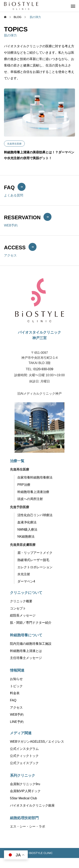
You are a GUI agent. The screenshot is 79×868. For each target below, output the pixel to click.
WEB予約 (17, 715)
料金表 (15, 693)
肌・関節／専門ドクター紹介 (31, 623)
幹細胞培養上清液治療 (33, 492)
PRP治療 (24, 485)
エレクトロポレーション (35, 567)
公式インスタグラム (24, 749)
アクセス (16, 708)
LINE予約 (17, 722)
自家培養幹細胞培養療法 (35, 477)
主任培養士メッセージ (26, 658)
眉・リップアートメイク (35, 553)
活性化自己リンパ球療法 (35, 515)
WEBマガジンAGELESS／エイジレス (37, 742)
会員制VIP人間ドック (25, 791)
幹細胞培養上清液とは (26, 651)
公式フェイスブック (24, 763)
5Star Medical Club (23, 798)
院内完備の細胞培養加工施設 (31, 644)
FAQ (13, 700)
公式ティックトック (24, 756)
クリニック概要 (21, 601)
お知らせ (16, 679)
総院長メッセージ (23, 615)
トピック (16, 686)
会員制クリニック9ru (25, 784)
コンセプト (18, 608)
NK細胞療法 (26, 537)
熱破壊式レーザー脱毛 (33, 560)
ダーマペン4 (26, 581)
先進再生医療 (14, 144)
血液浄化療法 (27, 522)
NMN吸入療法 (27, 530)
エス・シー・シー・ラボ (28, 826)
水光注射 (24, 574)
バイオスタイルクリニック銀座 (32, 805)
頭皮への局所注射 (30, 499)
